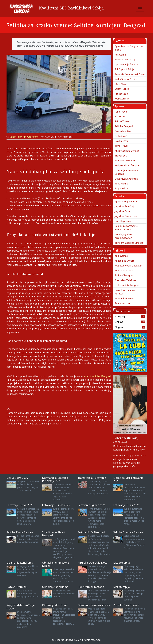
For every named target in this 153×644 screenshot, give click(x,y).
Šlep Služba (121, 188)
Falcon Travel (122, 121)
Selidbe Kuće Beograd (91, 532)
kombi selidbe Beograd (97, 376)
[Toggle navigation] (140, 9)
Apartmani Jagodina (126, 201)
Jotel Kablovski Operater (128, 266)
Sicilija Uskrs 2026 (17, 478)
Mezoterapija (121, 563)
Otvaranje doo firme (55, 605)
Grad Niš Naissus (124, 298)
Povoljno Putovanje (125, 60)
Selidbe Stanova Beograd (129, 532)
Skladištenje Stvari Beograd (53, 534)
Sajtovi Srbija (122, 89)
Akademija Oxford (125, 261)
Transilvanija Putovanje (92, 478)
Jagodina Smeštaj (124, 206)
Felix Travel (121, 112)
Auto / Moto (33, 137)
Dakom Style (122, 141)
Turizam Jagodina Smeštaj (129, 243)
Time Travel (121, 146)
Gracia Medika (123, 131)
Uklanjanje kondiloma (55, 587)
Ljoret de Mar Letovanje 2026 (128, 479)
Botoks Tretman (17, 587)
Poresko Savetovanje (126, 605)
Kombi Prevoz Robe (125, 160)
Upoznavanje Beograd (127, 64)
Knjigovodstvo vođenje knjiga (21, 607)
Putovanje (120, 55)
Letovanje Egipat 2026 (92, 505)
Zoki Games (121, 256)
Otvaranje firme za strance (94, 605)
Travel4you (121, 156)
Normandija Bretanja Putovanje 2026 (55, 479)
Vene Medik (121, 184)
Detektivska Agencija (126, 179)
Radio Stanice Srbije (126, 79)
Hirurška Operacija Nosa (93, 563)
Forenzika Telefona (125, 280)
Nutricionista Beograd (127, 285)
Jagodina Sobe (122, 211)
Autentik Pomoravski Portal (130, 74)
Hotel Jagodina (123, 221)
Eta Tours (120, 117)
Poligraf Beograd (124, 275)
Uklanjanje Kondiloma (20, 563)
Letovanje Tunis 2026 (126, 505)
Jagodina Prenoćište (126, 216)
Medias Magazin (124, 270)
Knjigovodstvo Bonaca (127, 151)
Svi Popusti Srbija (124, 69)
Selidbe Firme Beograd (20, 532)
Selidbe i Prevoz (17, 137)
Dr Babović (121, 136)
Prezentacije (122, 94)
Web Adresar (122, 99)
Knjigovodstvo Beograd (127, 165)
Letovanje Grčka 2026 (20, 505)
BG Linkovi (121, 84)
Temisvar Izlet (123, 303)
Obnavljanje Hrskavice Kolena (56, 564)
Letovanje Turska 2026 (56, 505)
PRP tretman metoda (91, 587)
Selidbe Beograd (124, 126)
